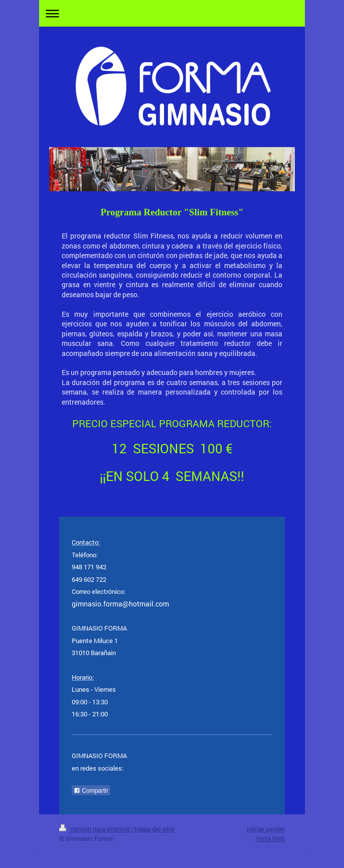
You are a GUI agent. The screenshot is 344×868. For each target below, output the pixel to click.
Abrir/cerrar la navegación (172, 13)
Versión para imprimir (95, 829)
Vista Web (270, 838)
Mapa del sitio (154, 829)
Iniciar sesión (266, 829)
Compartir (91, 791)
